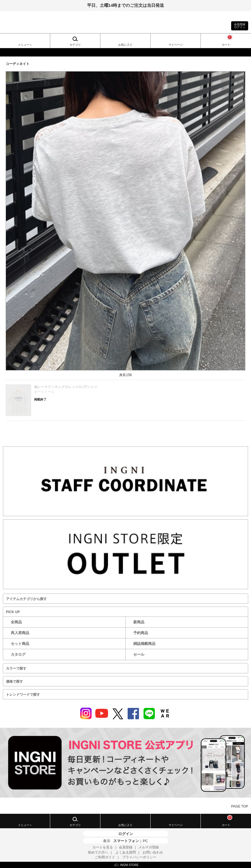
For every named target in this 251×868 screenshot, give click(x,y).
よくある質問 (126, 852)
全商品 (16, 622)
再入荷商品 (20, 633)
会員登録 (126, 847)
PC (145, 841)
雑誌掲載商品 (144, 644)
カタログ (18, 654)
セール (139, 654)
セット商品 (20, 644)
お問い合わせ (153, 852)
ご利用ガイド (105, 857)
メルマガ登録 (149, 847)
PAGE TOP (240, 806)
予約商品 (141, 633)
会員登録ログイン (240, 26)
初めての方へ (98, 852)
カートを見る (103, 847)
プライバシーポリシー (139, 857)
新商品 (139, 622)
